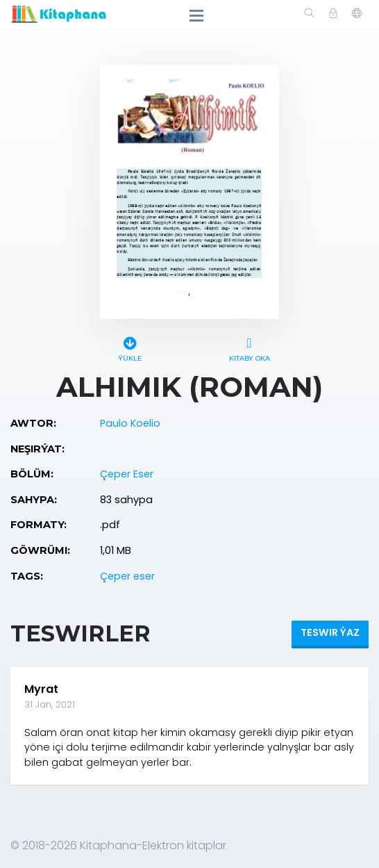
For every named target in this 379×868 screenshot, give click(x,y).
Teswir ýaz (330, 632)
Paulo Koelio (130, 423)
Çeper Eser (127, 474)
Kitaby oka (249, 347)
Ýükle (130, 347)
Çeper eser (127, 576)
